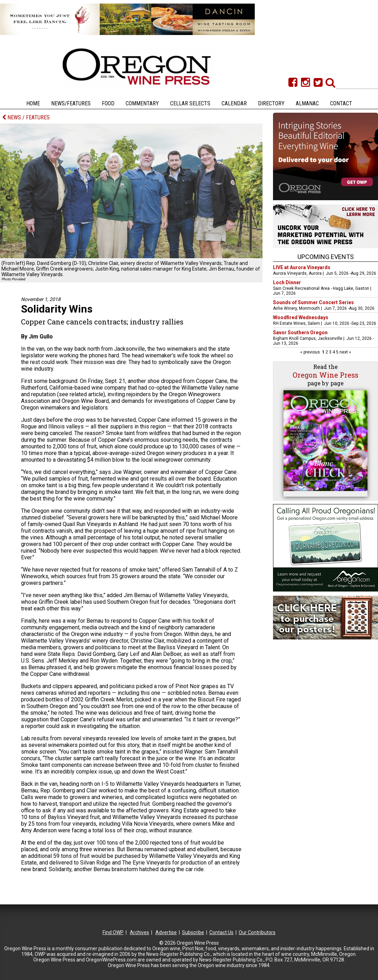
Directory (271, 103)
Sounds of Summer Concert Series (313, 302)
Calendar (234, 103)
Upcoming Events (326, 257)
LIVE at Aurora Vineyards (302, 267)
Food (108, 103)
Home (33, 103)
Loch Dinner (287, 282)
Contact (341, 103)
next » (345, 352)
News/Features (71, 103)
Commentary (142, 103)
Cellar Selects (190, 103)
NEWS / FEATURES (26, 117)
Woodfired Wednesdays (301, 317)
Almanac (307, 103)
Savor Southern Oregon (300, 332)
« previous (311, 352)
